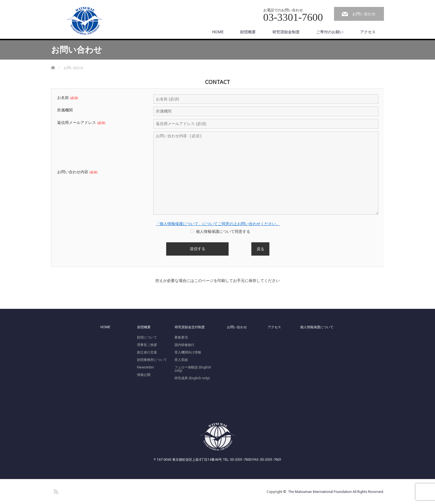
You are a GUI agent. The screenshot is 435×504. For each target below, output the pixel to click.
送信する (197, 249)
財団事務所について (152, 360)
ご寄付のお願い (330, 32)
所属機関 (65, 110)
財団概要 (248, 32)
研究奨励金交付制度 (190, 327)
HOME (218, 32)
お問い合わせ (364, 14)
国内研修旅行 (184, 345)
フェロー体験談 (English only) (193, 369)
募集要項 (181, 337)
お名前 (68, 98)
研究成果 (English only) (192, 378)
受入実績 (181, 360)
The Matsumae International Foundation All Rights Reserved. (336, 492)
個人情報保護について (317, 327)
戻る (261, 249)
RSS (55, 491)
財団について (147, 337)
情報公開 (144, 375)
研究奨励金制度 (286, 32)
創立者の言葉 (147, 352)
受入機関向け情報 (188, 352)
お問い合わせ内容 (77, 172)
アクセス (368, 32)
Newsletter (146, 367)
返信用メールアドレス (81, 123)
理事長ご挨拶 (147, 345)
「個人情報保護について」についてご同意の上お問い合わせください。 (218, 224)
